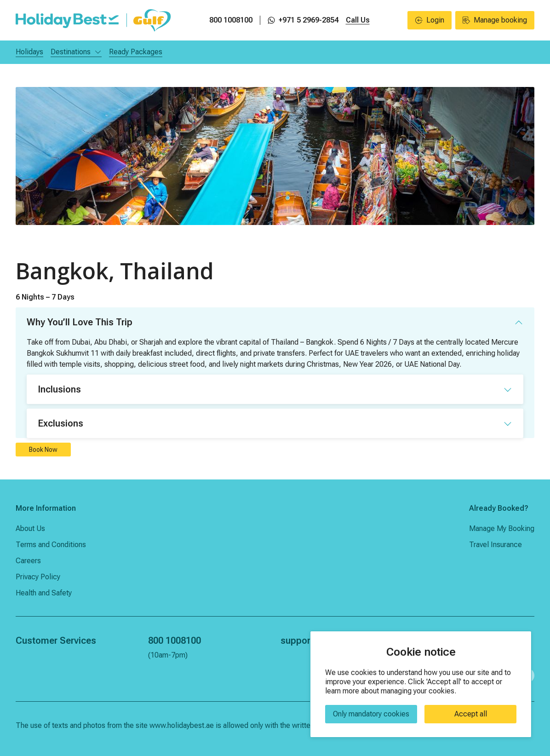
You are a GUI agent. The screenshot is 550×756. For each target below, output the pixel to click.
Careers (28, 561)
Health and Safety (44, 593)
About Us (30, 528)
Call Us (358, 20)
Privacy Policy (38, 577)
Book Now (43, 450)
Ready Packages (136, 52)
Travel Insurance (496, 545)
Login (430, 20)
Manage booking (495, 20)
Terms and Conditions (51, 545)
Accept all (471, 714)
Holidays (29, 52)
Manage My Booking (502, 528)
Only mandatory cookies (371, 714)
